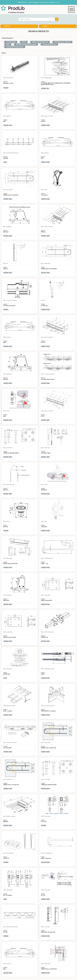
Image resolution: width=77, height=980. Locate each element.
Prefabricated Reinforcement (26, 44)
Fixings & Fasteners (50, 44)
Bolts (8, 44)
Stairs (24, 42)
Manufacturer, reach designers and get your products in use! (38, 2)
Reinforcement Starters (63, 42)
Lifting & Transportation (15, 47)
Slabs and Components (40, 42)
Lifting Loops (11, 42)
